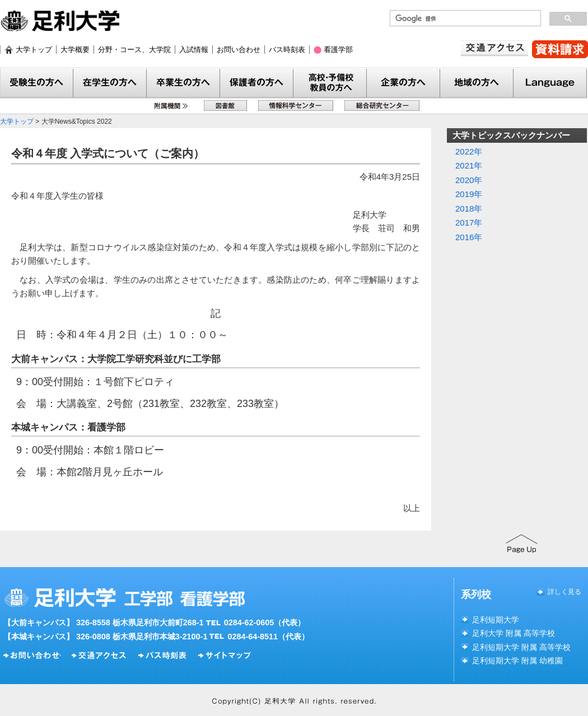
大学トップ (34, 50)
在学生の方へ (110, 83)
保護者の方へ (257, 83)
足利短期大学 (496, 620)
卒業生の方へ (183, 83)
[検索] (464, 18)
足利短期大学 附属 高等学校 (521, 647)
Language (550, 83)
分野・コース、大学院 (134, 50)
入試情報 (194, 50)
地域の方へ (477, 83)
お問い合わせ (239, 50)
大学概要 (75, 50)
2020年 (469, 180)
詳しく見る (564, 592)
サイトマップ (226, 656)
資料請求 (560, 49)
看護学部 (338, 50)
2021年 (469, 165)
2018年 (469, 209)
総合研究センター (382, 106)
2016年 (469, 237)
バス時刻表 (287, 50)
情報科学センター (296, 106)
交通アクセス (494, 48)
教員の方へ (330, 83)
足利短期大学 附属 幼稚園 (517, 661)
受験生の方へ (37, 83)
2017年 (469, 223)
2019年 (469, 194)
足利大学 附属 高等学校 (514, 633)
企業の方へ (403, 83)
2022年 (469, 151)
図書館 (225, 106)
